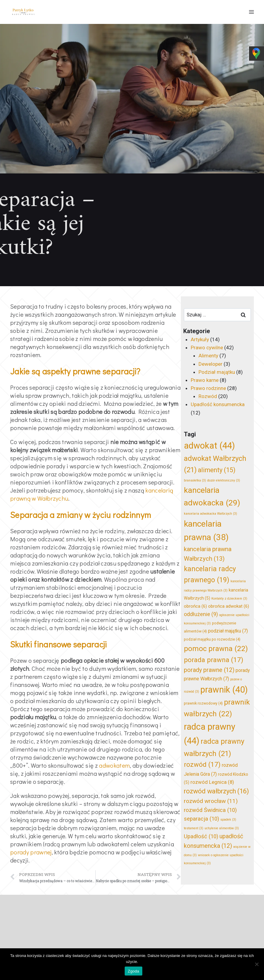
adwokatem (114, 765)
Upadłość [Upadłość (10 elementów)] (201, 836)
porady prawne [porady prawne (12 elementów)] (209, 670)
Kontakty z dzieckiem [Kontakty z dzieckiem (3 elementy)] (229, 599)
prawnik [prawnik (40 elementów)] (224, 690)
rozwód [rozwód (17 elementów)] (202, 764)
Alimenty (208, 356)
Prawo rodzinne (208, 388)
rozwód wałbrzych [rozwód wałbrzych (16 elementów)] (216, 791)
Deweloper (210, 364)
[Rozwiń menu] (251, 12)
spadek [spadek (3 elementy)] (228, 820)
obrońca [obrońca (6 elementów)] (195, 606)
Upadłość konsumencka (218, 404)
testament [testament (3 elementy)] (194, 828)
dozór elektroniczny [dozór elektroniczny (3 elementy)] (224, 480)
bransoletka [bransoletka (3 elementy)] (195, 480)
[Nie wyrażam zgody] (257, 964)
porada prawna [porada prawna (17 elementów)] (214, 660)
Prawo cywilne (207, 348)
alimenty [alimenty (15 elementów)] (217, 470)
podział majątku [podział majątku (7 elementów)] (228, 631)
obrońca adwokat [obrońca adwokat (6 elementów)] (229, 606)
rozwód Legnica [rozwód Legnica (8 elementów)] (212, 782)
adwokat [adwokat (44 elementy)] (209, 446)
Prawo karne (205, 380)
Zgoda (133, 971)
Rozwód (208, 396)
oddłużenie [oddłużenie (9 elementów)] (201, 614)
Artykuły (200, 339)
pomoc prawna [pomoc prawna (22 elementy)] (216, 649)
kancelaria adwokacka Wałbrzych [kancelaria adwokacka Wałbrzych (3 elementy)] (210, 514)
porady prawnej (31, 852)
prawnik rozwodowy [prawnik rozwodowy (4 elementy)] (203, 703)
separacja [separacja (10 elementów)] (202, 819)
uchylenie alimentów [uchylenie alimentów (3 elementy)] (222, 828)
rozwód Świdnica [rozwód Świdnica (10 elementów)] (210, 810)
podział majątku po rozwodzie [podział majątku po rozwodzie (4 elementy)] (212, 639)
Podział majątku (217, 372)
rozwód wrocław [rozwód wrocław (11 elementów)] (211, 801)
